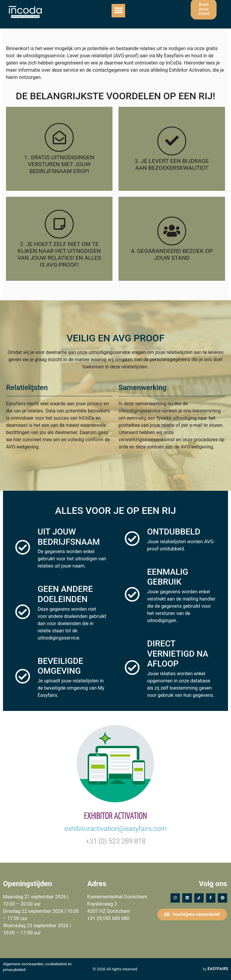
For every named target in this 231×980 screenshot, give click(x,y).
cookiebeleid (56, 964)
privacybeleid (14, 970)
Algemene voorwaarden (23, 964)
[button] (118, 11)
